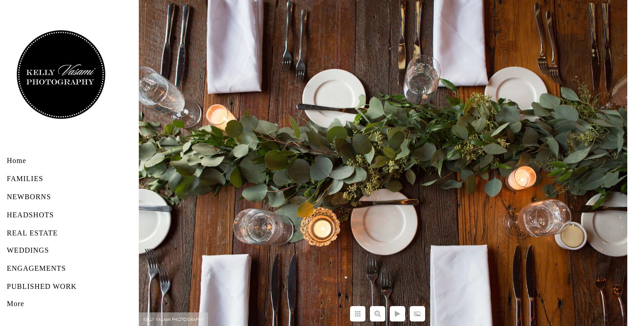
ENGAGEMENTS (36, 268)
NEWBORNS (29, 197)
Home (17, 161)
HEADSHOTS (30, 215)
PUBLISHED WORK (42, 286)
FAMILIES (25, 179)
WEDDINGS (28, 250)
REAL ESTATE (32, 233)
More (16, 304)
